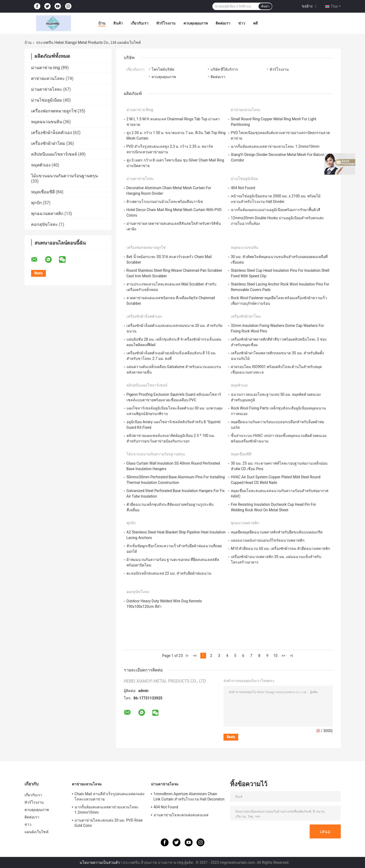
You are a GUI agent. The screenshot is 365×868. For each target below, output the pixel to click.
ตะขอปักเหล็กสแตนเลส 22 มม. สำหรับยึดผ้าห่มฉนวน (169, 573)
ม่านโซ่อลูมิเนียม (47, 100)
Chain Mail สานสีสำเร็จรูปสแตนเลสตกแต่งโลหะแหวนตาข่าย (110, 797)
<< (195, 656)
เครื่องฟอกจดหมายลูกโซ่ (54, 111)
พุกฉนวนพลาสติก (47, 214)
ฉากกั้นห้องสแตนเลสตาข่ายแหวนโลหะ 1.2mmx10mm (275, 146)
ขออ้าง (307, 6)
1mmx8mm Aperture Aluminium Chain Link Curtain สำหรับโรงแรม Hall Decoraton (189, 797)
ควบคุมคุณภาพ (196, 23)
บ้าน (102, 23)
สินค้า (118, 23)
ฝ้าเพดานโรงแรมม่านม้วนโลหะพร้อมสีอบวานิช (165, 202)
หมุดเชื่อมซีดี (43, 192)
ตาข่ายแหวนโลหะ (48, 78)
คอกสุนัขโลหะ (45, 224)
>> (283, 656)
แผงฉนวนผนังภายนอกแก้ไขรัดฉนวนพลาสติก (268, 540)
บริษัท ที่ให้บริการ (224, 69)
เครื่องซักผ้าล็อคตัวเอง (52, 133)
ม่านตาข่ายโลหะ (47, 89)
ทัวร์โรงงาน (166, 23)
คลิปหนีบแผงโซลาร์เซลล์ (54, 154)
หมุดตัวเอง (41, 165)
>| (292, 656)
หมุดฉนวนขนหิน (47, 122)
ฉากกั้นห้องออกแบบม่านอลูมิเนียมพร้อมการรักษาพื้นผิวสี (276, 210)
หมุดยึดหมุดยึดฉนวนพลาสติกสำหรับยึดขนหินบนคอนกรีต (277, 532)
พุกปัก (37, 203)
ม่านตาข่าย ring (46, 68)
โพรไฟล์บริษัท (163, 69)
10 (275, 656)
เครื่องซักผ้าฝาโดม (48, 143)
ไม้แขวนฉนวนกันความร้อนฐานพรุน (64, 176)
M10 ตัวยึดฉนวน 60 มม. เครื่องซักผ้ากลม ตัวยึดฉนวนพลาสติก (280, 549)
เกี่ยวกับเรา (140, 23)
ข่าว (242, 23)
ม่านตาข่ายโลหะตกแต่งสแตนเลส (181, 815)
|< (187, 656)
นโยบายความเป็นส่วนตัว (100, 862)
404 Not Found (243, 188)
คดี (255, 23)
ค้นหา (265, 6)
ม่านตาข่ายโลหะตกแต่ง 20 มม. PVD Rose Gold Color (109, 823)
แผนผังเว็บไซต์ (37, 832)
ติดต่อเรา (223, 23)
